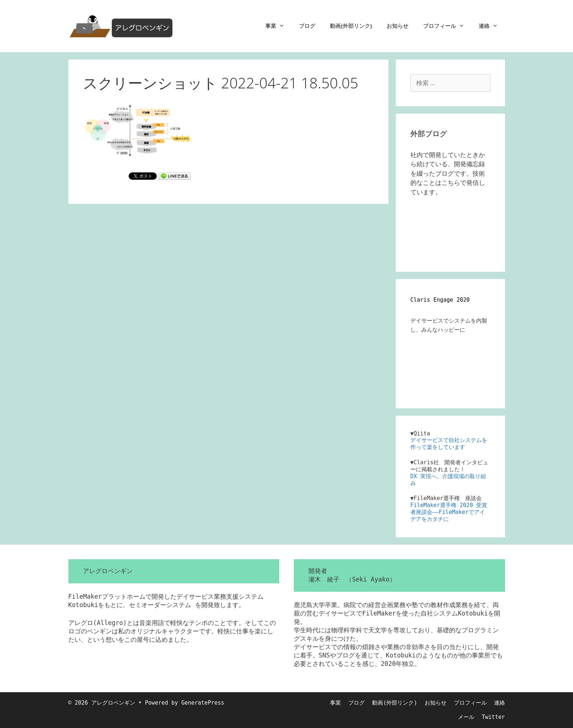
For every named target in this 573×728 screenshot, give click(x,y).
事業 (278, 26)
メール (466, 717)
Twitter (493, 717)
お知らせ (398, 26)
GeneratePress (203, 703)
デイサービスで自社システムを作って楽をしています (449, 444)
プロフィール (447, 26)
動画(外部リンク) (351, 26)
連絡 (492, 26)
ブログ (307, 26)
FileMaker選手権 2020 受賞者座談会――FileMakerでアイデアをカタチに (449, 512)
